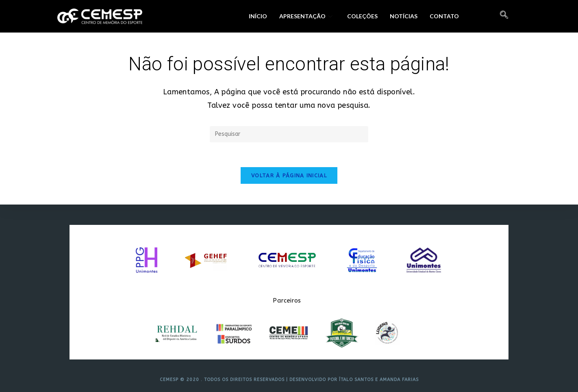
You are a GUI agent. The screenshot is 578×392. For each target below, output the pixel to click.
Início (258, 16)
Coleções (362, 16)
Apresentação (306, 16)
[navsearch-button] (504, 16)
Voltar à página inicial (289, 175)
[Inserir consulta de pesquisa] (289, 134)
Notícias (404, 16)
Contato (444, 16)
